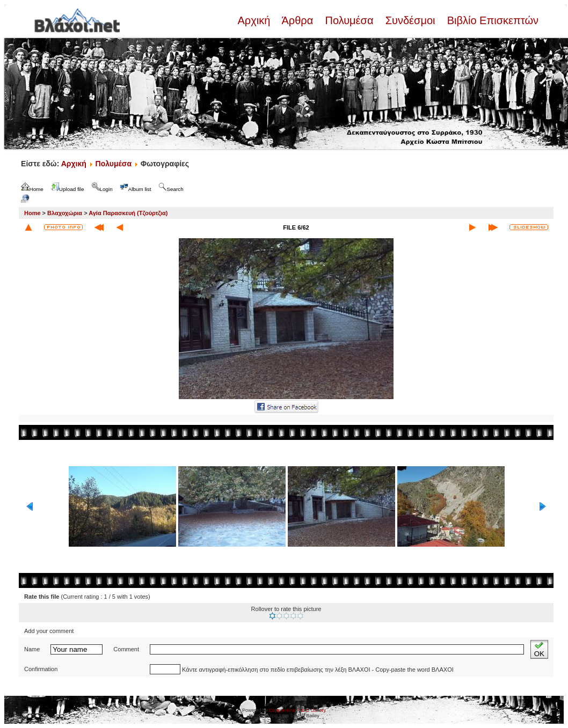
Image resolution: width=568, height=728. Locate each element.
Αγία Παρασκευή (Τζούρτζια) (128, 213)
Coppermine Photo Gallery (297, 710)
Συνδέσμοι (410, 20)
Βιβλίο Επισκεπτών (491, 20)
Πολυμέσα (349, 20)
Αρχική (255, 20)
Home (32, 213)
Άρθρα (298, 20)
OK (539, 649)
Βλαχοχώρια (65, 213)
